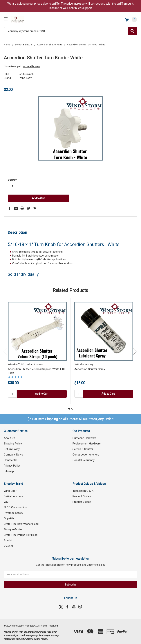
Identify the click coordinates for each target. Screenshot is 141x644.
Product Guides (82, 494)
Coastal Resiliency (84, 458)
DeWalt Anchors (14, 494)
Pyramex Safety (13, 511)
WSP (7, 500)
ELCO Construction (15, 505)
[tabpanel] (37, 349)
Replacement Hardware (87, 442)
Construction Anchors (86, 453)
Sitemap (9, 469)
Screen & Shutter (83, 447)
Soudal (8, 538)
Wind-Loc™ (10, 489)
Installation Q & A (83, 489)
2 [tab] (72, 407)
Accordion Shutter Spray (90, 367)
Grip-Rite (9, 516)
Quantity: (12, 180)
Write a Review (31, 66)
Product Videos (82, 500)
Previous (5, 349)
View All (9, 544)
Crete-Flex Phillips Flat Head (21, 533)
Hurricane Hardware (84, 436)
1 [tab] (69, 407)
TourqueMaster (13, 527)
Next (135, 349)
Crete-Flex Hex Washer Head (21, 522)
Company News (13, 453)
